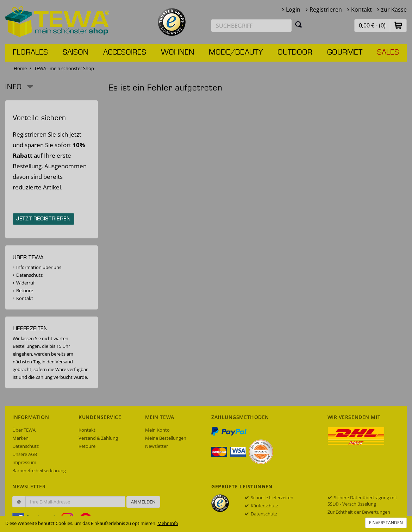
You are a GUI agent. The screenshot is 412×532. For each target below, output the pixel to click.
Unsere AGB (25, 454)
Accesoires (125, 52)
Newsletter (157, 446)
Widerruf (25, 283)
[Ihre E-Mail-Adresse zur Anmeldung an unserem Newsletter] (75, 502)
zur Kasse (394, 10)
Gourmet (345, 52)
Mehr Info (168, 523)
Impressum (24, 462)
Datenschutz (29, 275)
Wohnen (177, 52)
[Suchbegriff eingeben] (251, 26)
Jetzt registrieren (43, 219)
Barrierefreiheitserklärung (39, 470)
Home (20, 68)
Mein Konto (157, 430)
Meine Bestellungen (166, 438)
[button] (398, 25)
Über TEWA (24, 430)
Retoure (25, 290)
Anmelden (143, 502)
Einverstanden (386, 523)
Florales (30, 52)
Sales (388, 52)
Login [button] (293, 10)
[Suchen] (299, 24)
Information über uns (39, 267)
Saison (76, 52)
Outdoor (295, 52)
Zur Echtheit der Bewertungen (359, 512)
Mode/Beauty (236, 52)
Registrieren (326, 10)
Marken (20, 438)
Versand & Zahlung (98, 438)
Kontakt (361, 10)
